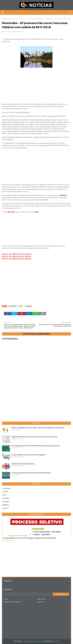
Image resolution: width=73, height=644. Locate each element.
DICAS (21, 306)
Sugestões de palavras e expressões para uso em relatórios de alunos (34, 437)
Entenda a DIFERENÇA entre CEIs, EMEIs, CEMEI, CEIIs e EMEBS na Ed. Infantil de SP (38, 428)
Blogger (57, 641)
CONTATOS (41, 602)
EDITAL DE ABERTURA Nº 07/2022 (17, 254)
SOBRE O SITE (41, 599)
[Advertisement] (36, 87)
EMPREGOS (6, 505)
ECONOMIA (15, 19)
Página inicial (6, 19)
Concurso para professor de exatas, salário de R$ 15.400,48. (31, 473)
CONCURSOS (13, 306)
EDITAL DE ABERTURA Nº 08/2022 (17, 257)
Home (6, 599)
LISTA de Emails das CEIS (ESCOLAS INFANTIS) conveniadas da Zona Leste (35, 446)
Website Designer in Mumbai (35, 641)
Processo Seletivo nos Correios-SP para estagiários (28, 455)
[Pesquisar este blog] (28, 594)
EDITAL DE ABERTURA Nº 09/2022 (17, 259)
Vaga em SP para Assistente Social (23, 464)
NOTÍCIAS (6, 508)
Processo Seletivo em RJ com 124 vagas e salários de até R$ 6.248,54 (29, 538)
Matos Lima (7, 32)
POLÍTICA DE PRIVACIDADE (12, 602)
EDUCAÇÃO (6, 502)
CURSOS (5, 492)
